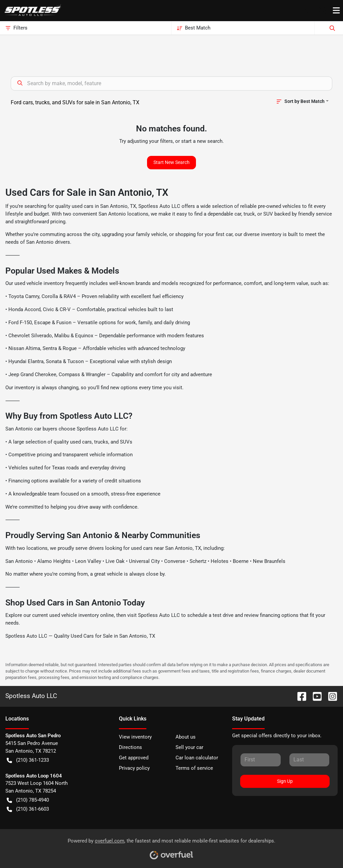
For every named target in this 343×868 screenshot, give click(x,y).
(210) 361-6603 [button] (28, 809)
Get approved (134, 758)
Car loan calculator (197, 758)
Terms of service (194, 768)
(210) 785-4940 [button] (28, 800)
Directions (130, 747)
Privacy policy (134, 768)
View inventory (135, 737)
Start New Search (171, 162)
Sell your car (189, 747)
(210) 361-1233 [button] (28, 760)
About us (186, 737)
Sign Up (285, 781)
